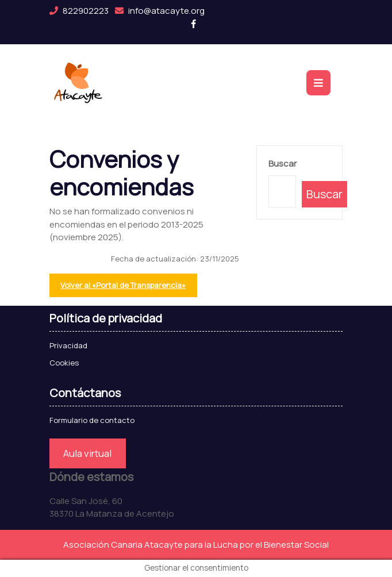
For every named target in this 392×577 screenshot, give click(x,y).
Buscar (283, 164)
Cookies (64, 363)
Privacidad (68, 345)
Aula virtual (87, 453)
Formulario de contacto (92, 420)
